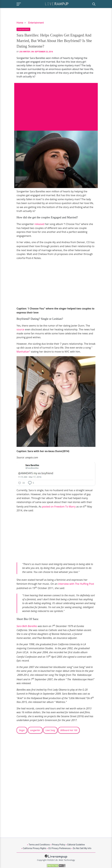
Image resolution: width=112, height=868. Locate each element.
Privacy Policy (59, 845)
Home (20, 23)
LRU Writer (25, 52)
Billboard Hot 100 (69, 730)
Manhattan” (23, 352)
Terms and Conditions (39, 845)
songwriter (35, 730)
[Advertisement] (56, 104)
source (21, 329)
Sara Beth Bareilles (27, 626)
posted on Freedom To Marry (59, 507)
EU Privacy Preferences (60, 848)
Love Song (50, 730)
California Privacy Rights (35, 848)
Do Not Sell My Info (82, 848)
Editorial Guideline (76, 845)
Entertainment (36, 23)
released (39, 224)
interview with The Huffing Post (76, 584)
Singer (22, 730)
